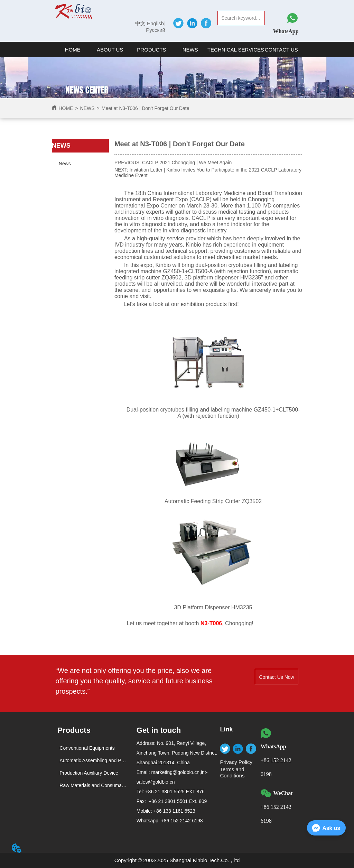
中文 (140, 23)
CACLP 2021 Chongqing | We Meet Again (187, 163)
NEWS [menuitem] (190, 50)
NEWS (87, 108)
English (155, 23)
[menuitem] (110, 49)
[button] (110, 50)
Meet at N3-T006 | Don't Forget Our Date (146, 108)
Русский (156, 30)
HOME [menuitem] (73, 50)
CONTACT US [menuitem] (281, 50)
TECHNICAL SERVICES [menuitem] (236, 50)
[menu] (177, 49)
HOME (66, 108)
